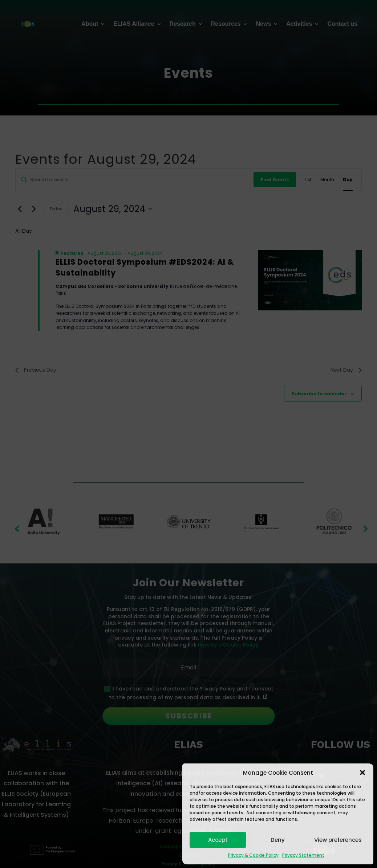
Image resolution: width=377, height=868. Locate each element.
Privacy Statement (303, 855)
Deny (278, 840)
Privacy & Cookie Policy (253, 855)
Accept (218, 840)
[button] (362, 773)
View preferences (338, 840)
